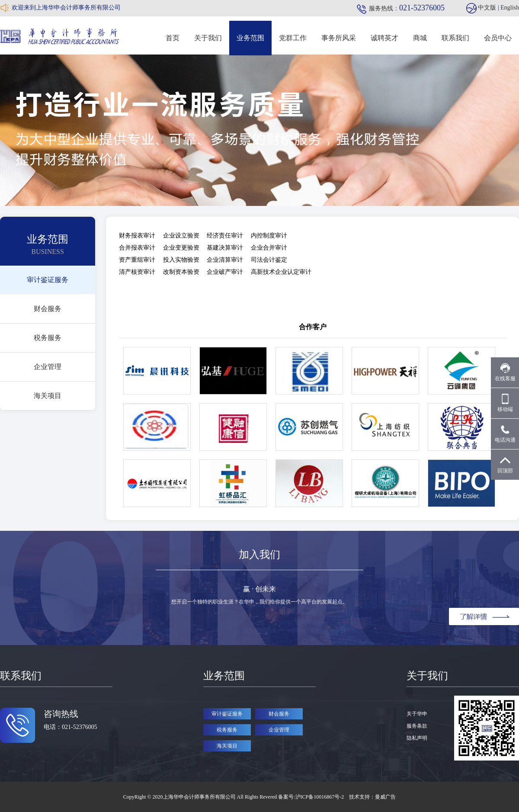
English (510, 8)
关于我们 (208, 38)
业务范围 (250, 38)
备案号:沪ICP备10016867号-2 (312, 797)
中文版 (487, 8)
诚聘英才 (384, 38)
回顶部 (505, 464)
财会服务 (48, 309)
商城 (420, 38)
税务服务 (48, 338)
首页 (173, 38)
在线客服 (505, 372)
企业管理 (48, 367)
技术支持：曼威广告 (372, 797)
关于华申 (417, 714)
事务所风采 (339, 38)
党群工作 (293, 38)
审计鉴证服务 (48, 280)
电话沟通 (505, 434)
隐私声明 (417, 738)
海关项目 (48, 396)
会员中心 (498, 38)
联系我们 (455, 38)
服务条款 (417, 726)
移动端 (505, 403)
